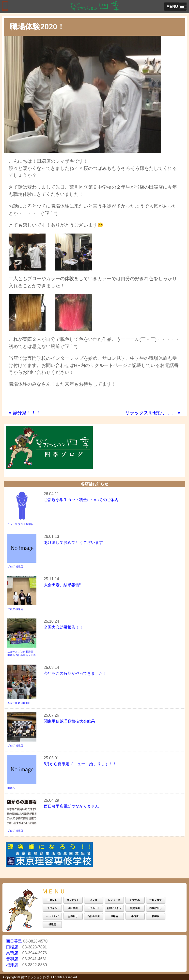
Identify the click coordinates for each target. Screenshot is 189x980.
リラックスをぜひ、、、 (153, 413)
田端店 (11, 655)
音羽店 (32, 655)
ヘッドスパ (52, 916)
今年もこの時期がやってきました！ (75, 673)
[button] (175, 7)
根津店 (30, 524)
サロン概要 (156, 900)
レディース (114, 900)
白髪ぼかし (156, 908)
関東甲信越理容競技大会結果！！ (73, 721)
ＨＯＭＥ (52, 900)
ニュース (12, 524)
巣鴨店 (135, 916)
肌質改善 (135, 908)
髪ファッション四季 (35, 977)
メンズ (94, 900)
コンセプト (73, 900)
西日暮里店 (22, 655)
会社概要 (73, 908)
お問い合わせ (114, 908)
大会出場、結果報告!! (63, 585)
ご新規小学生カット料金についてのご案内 (81, 500)
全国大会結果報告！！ (63, 627)
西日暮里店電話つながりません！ (73, 806)
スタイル (52, 908)
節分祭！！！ (25, 413)
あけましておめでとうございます (73, 542)
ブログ (22, 524)
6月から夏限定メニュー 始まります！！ (80, 764)
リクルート (94, 908)
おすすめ (135, 900)
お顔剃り (73, 916)
